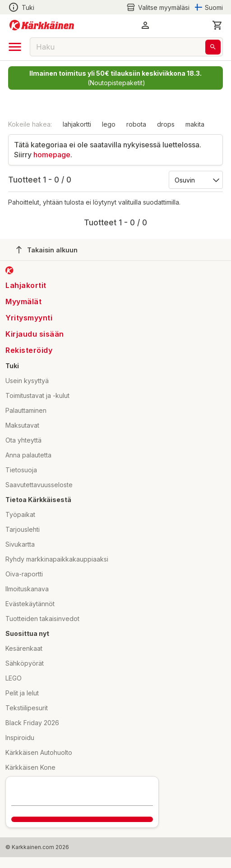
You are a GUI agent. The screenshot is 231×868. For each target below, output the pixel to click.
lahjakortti (77, 124)
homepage (52, 155)
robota (136, 124)
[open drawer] (15, 47)
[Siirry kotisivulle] (42, 25)
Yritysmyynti (29, 318)
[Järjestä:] (195, 179)
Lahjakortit (26, 285)
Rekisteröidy (29, 350)
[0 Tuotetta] (217, 25)
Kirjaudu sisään (35, 334)
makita (195, 124)
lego (109, 124)
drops (166, 124)
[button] (145, 25)
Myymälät (23, 302)
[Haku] (213, 47)
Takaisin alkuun (47, 250)
